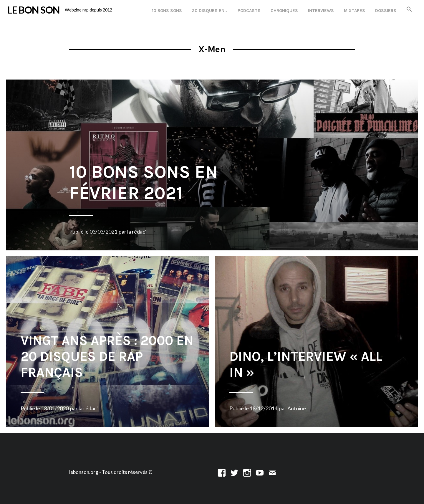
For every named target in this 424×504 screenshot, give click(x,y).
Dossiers (386, 11)
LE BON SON (34, 10)
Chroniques (284, 11)
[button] (409, 10)
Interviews (321, 11)
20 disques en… (210, 11)
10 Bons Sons (167, 11)
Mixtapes (355, 11)
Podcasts (249, 11)
